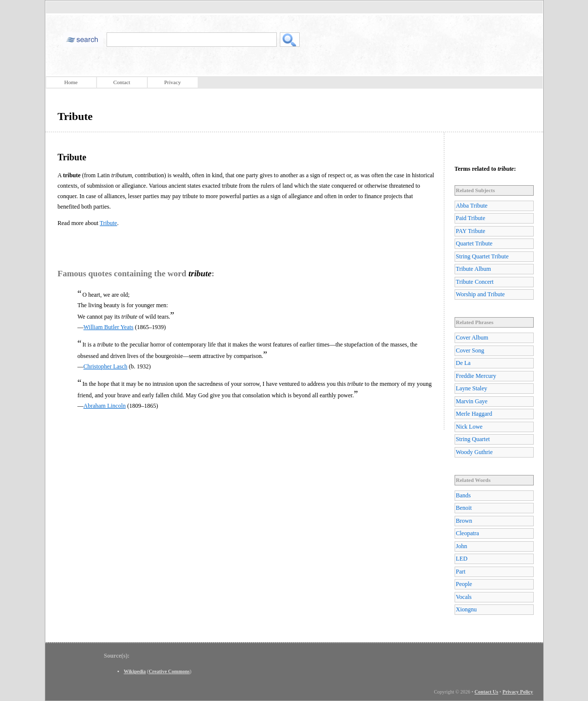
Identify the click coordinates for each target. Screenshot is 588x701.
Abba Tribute (472, 206)
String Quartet (473, 439)
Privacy (173, 82)
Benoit (464, 508)
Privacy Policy (518, 692)
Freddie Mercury (476, 376)
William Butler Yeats (109, 327)
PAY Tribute (471, 231)
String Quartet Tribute (482, 256)
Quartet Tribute (474, 243)
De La (464, 363)
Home (71, 82)
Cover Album (472, 338)
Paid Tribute (471, 218)
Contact (121, 82)
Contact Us (486, 692)
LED (462, 559)
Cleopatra (468, 533)
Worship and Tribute (480, 294)
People (464, 584)
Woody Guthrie (474, 452)
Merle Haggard (474, 414)
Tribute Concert (475, 282)
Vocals (464, 597)
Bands (464, 495)
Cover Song (470, 350)
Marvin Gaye (472, 401)
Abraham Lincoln (105, 406)
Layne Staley (472, 388)
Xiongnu (467, 609)
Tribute (108, 223)
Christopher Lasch (106, 366)
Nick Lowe (470, 427)
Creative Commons (169, 671)
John (462, 546)
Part (461, 572)
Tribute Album (474, 269)
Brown (464, 521)
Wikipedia (135, 671)
